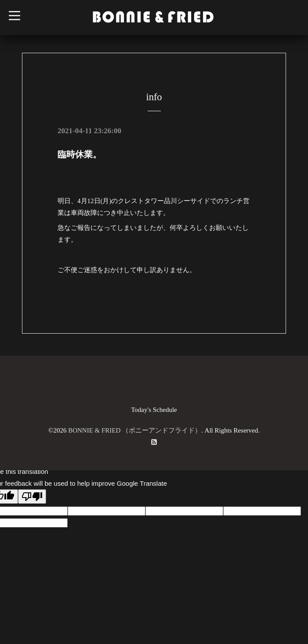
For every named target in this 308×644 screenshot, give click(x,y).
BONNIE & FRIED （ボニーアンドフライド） (135, 430)
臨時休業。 (80, 154)
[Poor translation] (32, 497)
